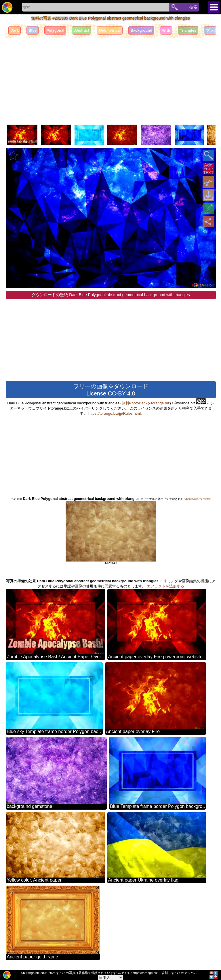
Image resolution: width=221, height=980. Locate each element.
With (166, 30)
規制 (165, 973)
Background (141, 30)
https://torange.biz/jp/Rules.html (115, 413)
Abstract (82, 30)
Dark (15, 30)
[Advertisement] (110, 81)
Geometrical (110, 30)
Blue (33, 30)
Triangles (188, 30)
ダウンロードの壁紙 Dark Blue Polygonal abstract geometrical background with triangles (111, 295)
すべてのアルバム (184, 973)
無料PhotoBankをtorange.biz (146, 403)
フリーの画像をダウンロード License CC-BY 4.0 (111, 390)
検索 (193, 7)
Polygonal (55, 30)
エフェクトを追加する (165, 586)
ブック (212, 30)
